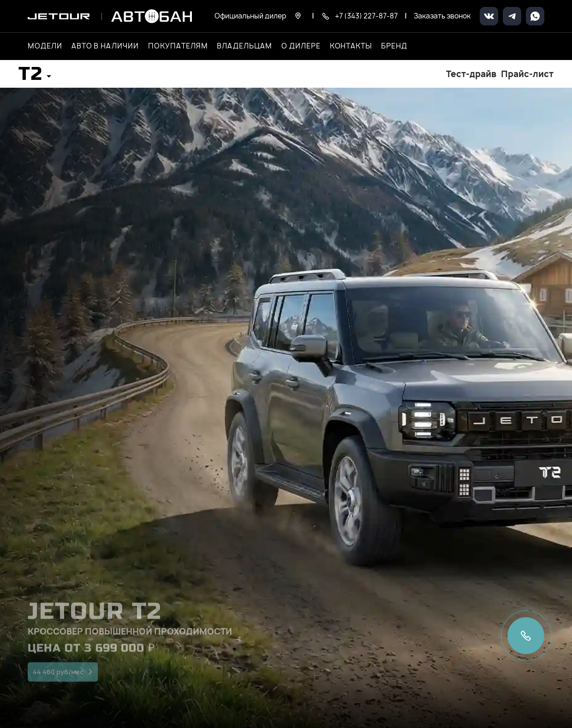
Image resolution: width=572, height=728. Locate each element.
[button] (35, 77)
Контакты (351, 46)
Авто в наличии (105, 46)
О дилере (301, 46)
